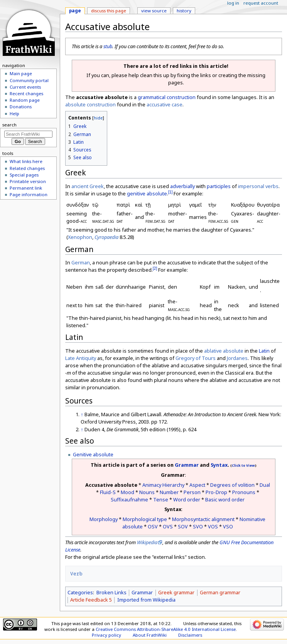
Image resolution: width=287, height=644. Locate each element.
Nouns (147, 492)
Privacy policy (106, 635)
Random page (25, 100)
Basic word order (225, 499)
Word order (187, 499)
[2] (155, 268)
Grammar (187, 465)
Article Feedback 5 (91, 600)
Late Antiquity (81, 358)
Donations (21, 107)
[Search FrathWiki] (28, 134)
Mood (127, 492)
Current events (25, 87)
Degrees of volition (232, 485)
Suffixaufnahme (129, 499)
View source (154, 11)
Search (9, 125)
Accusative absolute (111, 485)
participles (219, 186)
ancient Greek (88, 186)
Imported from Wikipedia (146, 600)
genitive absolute (147, 193)
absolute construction (90, 104)
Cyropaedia (106, 237)
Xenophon (80, 237)
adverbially (182, 186)
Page (75, 11)
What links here (26, 161)
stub (108, 46)
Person (192, 492)
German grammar (220, 592)
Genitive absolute (93, 454)
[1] (171, 192)
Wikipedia (147, 542)
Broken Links (111, 592)
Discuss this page (109, 11)
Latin (264, 351)
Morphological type (145, 519)
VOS (213, 526)
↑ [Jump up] (82, 414)
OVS (168, 526)
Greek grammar (176, 592)
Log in (233, 3)
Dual (265, 485)
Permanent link (26, 188)
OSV (153, 526)
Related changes (27, 168)
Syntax (219, 465)
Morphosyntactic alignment (203, 519)
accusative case (165, 104)
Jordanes (237, 358)
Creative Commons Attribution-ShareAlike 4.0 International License (166, 629)
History (184, 11)
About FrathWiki (150, 635)
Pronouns (244, 492)
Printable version (28, 181)
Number (169, 492)
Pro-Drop (216, 492)
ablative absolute (224, 351)
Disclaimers (190, 635)
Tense (161, 499)
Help (14, 113)
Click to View (243, 466)
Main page (21, 73)
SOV (183, 526)
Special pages (24, 175)
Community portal (29, 80)
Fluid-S (108, 492)
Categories (80, 592)
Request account (261, 3)
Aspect (197, 485)
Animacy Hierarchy (163, 485)
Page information (29, 194)
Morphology (104, 519)
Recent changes (26, 93)
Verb (76, 573)
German (81, 262)
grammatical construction (167, 97)
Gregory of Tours (196, 358)
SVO (198, 526)
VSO (228, 526)
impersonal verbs (258, 186)
